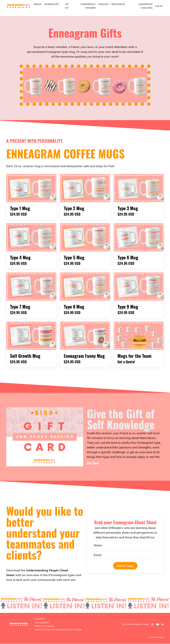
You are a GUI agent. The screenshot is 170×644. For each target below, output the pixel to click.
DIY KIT (67, 6)
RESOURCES (118, 4)
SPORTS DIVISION (44, 626)
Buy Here (93, 463)
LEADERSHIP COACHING (146, 6)
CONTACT (40, 619)
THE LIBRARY (42, 623)
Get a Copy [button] (125, 566)
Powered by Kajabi (156, 638)
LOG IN (159, 6)
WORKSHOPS (52, 4)
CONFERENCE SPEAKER (88, 6)
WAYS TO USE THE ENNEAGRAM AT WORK (58, 630)
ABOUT (38, 4)
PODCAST (103, 4)
